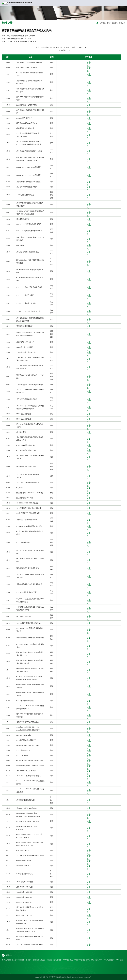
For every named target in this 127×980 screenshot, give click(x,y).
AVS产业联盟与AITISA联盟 (113, 960)
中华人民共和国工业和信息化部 (13, 960)
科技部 (28, 960)
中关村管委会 (68, 960)
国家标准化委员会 (39, 960)
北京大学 (99, 960)
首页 (109, 23)
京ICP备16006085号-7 (85, 977)
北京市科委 (57, 960)
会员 (88, 63)
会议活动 (115, 23)
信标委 (49, 960)
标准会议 (122, 23)
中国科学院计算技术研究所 (84, 960)
